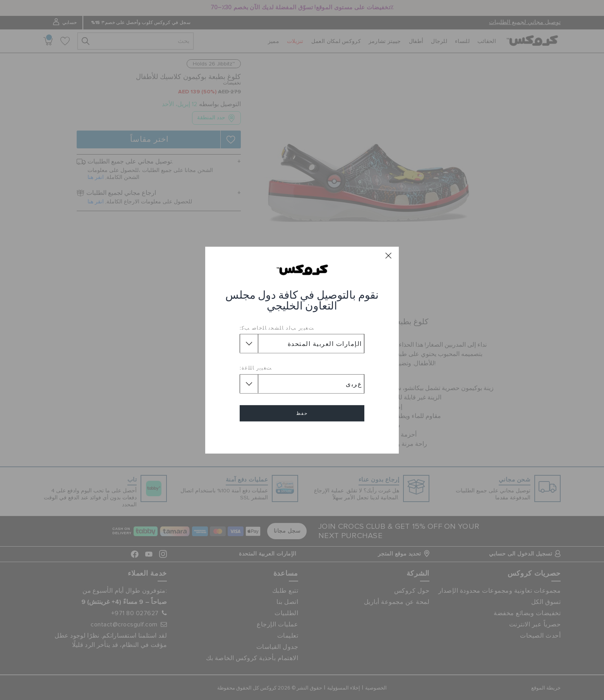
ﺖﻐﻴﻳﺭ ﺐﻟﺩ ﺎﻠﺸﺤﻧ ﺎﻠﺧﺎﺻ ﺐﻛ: (277, 328)
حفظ (302, 413)
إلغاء (302, 436)
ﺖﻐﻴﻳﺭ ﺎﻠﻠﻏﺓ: (256, 368)
